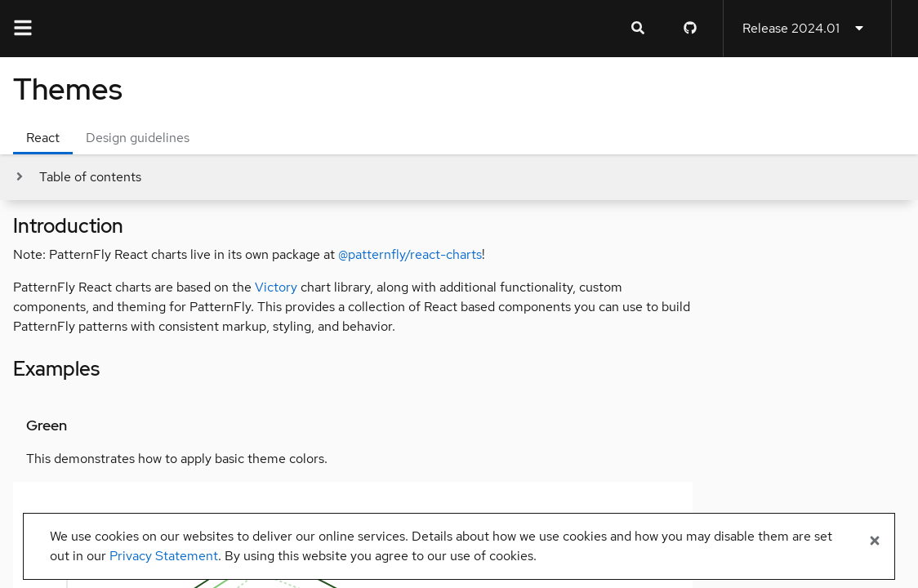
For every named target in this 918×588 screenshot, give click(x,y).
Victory (276, 287)
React (43, 138)
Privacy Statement (164, 556)
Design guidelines (138, 138)
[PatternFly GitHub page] (690, 29)
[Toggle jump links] (77, 177)
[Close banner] (875, 541)
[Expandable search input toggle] (638, 29)
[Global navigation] (23, 29)
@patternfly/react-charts (410, 254)
